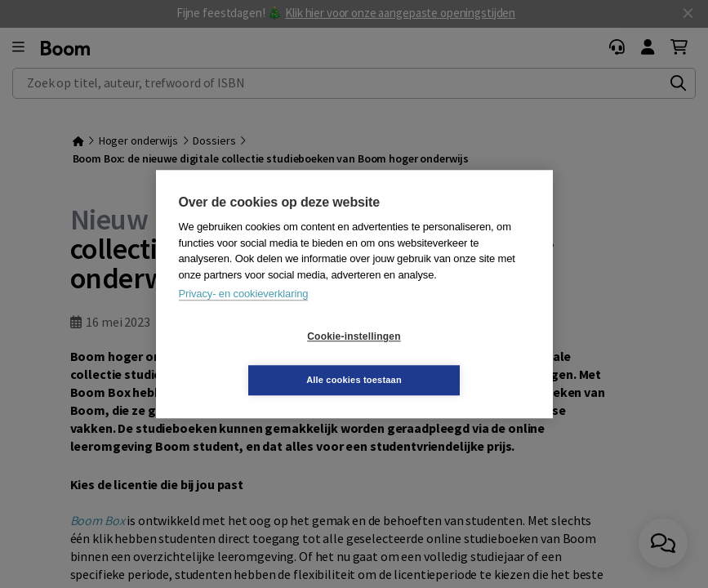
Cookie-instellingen (256, 359)
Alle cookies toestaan (451, 358)
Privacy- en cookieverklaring (244, 316)
